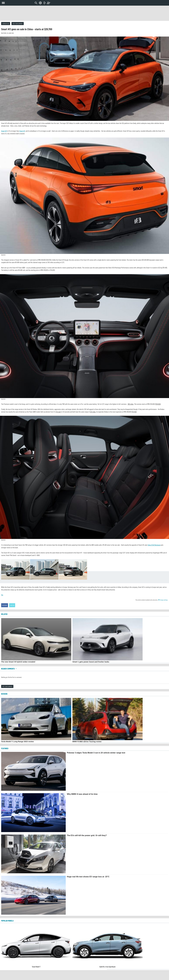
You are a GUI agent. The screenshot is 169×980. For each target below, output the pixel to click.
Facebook (5, 605)
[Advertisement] (84, 13)
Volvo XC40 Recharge (154, 545)
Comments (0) (6, 24)
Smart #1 (22, 131)
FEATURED (5, 748)
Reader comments (9, 669)
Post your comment (18, 24)
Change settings (163, 600)
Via (2, 595)
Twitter (12, 605)
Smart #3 (4, 131)
